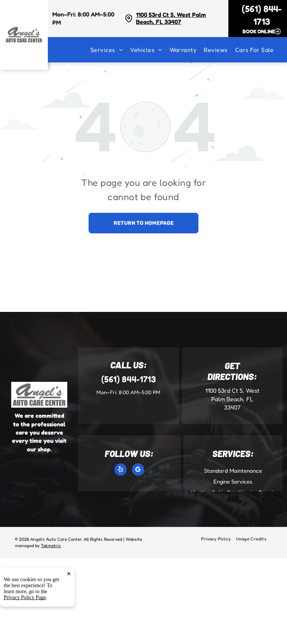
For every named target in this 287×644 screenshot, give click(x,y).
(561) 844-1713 (129, 379)
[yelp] (121, 470)
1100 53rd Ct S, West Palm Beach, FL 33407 (171, 18)
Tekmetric (51, 545)
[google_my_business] (138, 470)
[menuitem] (110, 50)
